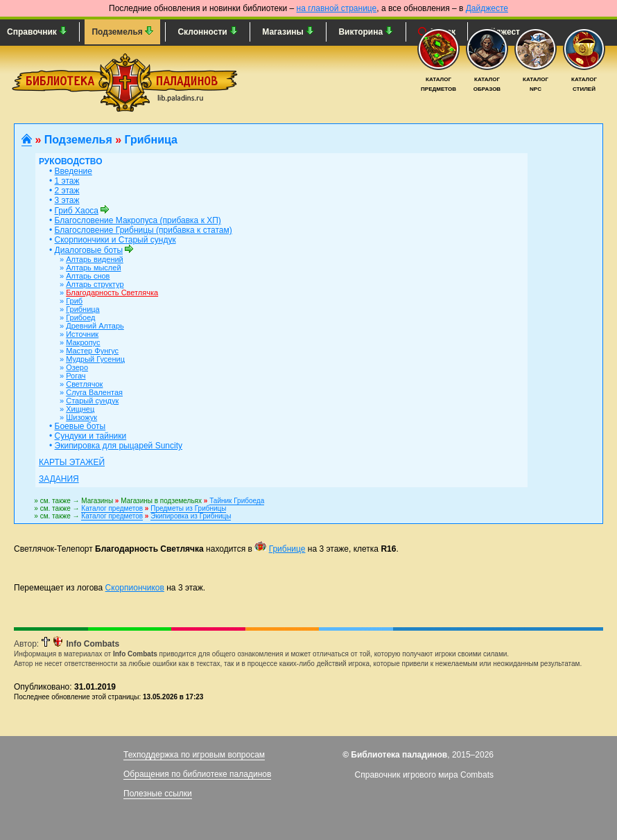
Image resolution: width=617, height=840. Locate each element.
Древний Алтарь (95, 326)
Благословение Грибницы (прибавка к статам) (144, 230)
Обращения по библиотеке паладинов (197, 774)
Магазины (288, 32)
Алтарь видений (95, 259)
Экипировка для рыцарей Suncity (119, 446)
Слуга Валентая (94, 392)
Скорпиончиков (135, 588)
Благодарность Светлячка (112, 292)
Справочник (37, 32)
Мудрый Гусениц (95, 359)
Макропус (83, 342)
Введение (73, 171)
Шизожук (81, 417)
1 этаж (67, 181)
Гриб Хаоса (77, 211)
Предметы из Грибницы (188, 508)
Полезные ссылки (158, 794)
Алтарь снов (88, 276)
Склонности (208, 32)
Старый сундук (92, 401)
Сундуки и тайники (91, 436)
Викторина (366, 32)
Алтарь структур (95, 284)
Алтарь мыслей (93, 268)
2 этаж (67, 191)
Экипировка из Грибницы (191, 516)
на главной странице (337, 8)
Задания (59, 479)
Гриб (74, 301)
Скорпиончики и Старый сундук (115, 240)
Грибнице (287, 549)
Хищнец (80, 409)
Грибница (83, 309)
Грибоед (80, 317)
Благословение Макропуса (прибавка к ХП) (138, 220)
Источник (82, 334)
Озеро (77, 367)
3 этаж (67, 200)
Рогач (76, 376)
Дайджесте (487, 8)
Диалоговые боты (89, 250)
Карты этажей (72, 462)
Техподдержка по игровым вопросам (194, 755)
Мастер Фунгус (92, 351)
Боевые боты (80, 426)
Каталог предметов (112, 508)
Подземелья (122, 32)
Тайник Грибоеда (237, 501)
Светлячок (84, 384)
